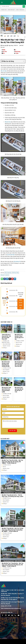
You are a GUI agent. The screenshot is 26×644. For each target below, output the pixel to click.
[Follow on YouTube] (19, 616)
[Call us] (15, 616)
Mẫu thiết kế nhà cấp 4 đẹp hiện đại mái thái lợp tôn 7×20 (19, 390)
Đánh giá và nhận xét (21, 304)
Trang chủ (4, 10)
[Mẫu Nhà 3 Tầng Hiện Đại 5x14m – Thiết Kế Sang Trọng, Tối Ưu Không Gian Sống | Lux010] (13, 484)
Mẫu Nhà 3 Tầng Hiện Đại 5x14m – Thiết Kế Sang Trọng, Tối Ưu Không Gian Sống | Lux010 (12, 496)
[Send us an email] (12, 616)
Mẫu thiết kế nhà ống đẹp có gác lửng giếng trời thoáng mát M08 (6, 364)
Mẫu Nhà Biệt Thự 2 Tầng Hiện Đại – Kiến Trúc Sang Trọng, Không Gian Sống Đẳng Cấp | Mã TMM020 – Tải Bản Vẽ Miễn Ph (13, 565)
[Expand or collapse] (24, 61)
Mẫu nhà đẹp (11, 10)
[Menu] (2, 2)
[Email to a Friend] (10, 279)
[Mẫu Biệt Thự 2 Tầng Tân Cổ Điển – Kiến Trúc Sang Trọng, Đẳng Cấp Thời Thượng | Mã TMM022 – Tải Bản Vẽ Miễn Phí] (13, 449)
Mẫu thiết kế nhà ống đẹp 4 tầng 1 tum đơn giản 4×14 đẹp (19, 337)
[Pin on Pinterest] (12, 279)
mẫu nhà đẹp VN (17, 262)
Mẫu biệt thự (8, 122)
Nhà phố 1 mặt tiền (5, 275)
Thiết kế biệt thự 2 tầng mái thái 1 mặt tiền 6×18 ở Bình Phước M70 (6, 337)
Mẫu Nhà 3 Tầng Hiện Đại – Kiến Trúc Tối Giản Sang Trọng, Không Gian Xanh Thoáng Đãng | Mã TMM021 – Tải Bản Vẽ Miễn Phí (13, 530)
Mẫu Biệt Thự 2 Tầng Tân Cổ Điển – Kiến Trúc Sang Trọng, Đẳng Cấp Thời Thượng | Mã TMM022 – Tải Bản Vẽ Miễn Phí (12, 462)
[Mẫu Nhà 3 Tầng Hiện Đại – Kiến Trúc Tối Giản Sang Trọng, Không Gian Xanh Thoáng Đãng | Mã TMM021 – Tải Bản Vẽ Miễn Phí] (13, 518)
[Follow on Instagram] (6, 616)
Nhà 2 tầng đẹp (20, 10)
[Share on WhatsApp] (2, 279)
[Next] (25, 37)
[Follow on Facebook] (3, 616)
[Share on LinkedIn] (15, 279)
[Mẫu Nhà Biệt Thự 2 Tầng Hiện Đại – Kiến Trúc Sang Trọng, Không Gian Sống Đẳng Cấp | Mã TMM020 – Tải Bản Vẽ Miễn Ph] (13, 552)
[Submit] (24, 6)
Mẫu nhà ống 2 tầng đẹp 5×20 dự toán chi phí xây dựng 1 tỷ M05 (6, 390)
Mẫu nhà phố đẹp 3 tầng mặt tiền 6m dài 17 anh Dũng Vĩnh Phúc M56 (19, 364)
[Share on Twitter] (7, 279)
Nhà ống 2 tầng (15, 273)
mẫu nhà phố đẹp (11, 255)
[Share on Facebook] (5, 279)
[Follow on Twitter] (9, 616)
